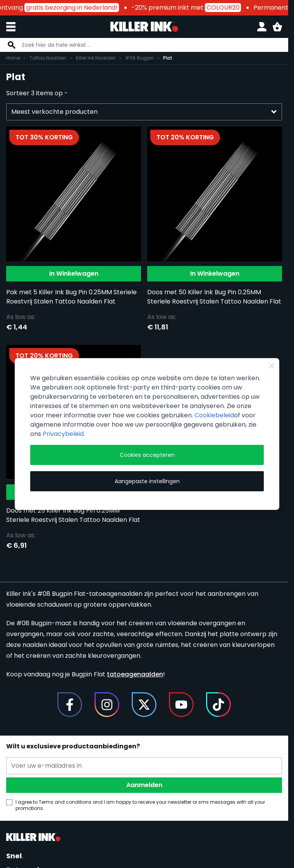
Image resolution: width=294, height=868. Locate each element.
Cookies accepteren (147, 455)
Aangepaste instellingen (147, 481)
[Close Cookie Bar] (272, 366)
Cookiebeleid (214, 415)
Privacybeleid (63, 434)
